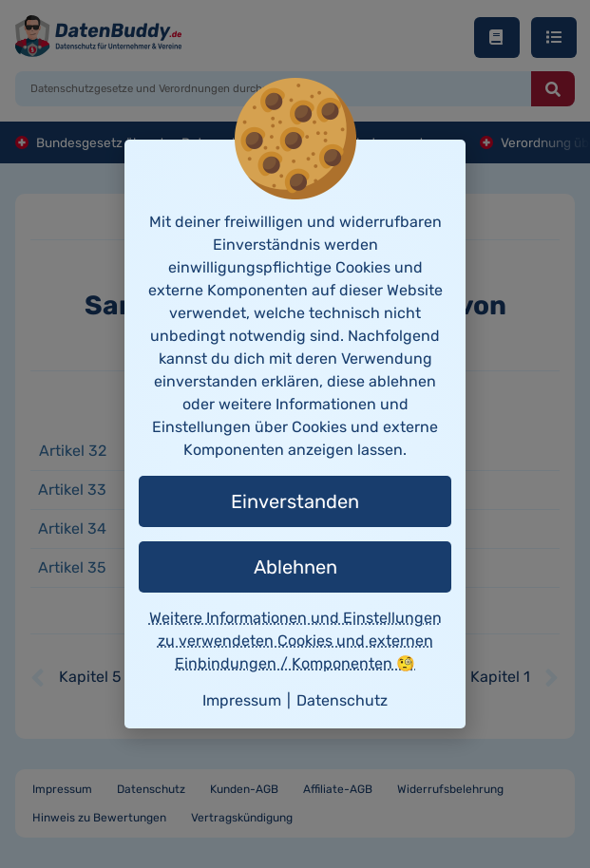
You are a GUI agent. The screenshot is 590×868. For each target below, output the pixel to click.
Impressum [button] (242, 700)
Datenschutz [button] (342, 700)
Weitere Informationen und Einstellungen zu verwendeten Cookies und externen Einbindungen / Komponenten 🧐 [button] (295, 641)
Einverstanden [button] (295, 501)
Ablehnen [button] (295, 567)
